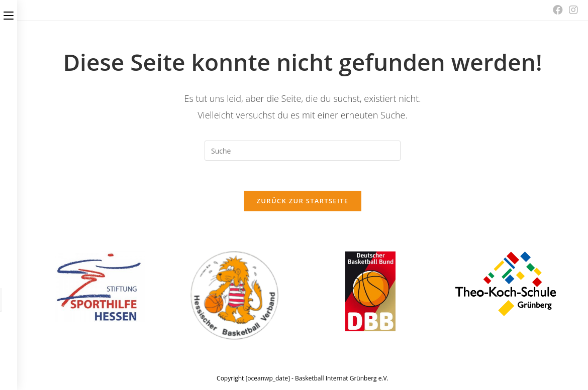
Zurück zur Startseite (303, 201)
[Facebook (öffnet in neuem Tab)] (558, 10)
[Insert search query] (303, 151)
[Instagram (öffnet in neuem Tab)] (572, 10)
